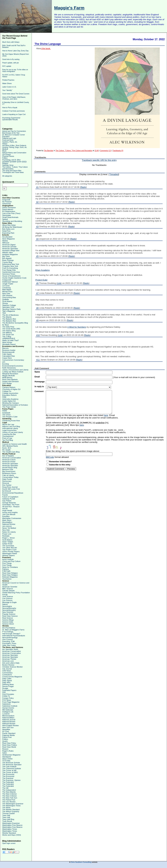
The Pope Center (9, 407)
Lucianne (6, 714)
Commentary (7, 673)
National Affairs (8, 718)
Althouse (6, 243)
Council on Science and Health (15, 444)
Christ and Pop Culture (11, 561)
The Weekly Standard (11, 810)
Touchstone (7, 579)
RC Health (6, 450)
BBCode (50, 457)
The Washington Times (11, 806)
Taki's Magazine (9, 311)
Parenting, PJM (8, 641)
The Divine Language (48, 44)
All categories (7, 176)
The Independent (9, 790)
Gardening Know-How (11, 272)
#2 (37, 202)
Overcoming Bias (9, 297)
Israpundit (6, 200)
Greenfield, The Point (11, 505)
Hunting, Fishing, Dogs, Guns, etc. (15, 147)
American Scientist (10, 587)
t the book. (46, 49)
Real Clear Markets (10, 380)
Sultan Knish (7, 544)
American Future (9, 460)
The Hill (5, 788)
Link (59, 283)
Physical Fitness (8, 156)
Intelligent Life (8, 712)
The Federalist (8, 782)
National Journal (9, 720)
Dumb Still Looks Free (11, 489)
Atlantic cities (8, 252)
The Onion (6, 415)
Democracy (7, 481)
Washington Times (10, 829)
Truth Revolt (7, 821)
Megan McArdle (9, 376)
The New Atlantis (9, 792)
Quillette (6, 299)
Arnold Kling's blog (10, 467)
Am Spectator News (10, 649)
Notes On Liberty (9, 532)
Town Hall (6, 815)
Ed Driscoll (7, 491)
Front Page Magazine (11, 702)
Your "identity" (7, 90)
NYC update (7, 66)
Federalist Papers (9, 690)
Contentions (7, 675)
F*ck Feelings (8, 632)
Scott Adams (7, 301)
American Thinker (9, 659)
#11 (38, 360)
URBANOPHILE (9, 338)
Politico (5, 739)
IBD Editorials (8, 710)
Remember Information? (60, 462)
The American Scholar (11, 763)
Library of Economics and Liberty (15, 370)
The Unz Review (9, 802)
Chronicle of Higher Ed (11, 389)
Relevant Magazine (10, 577)
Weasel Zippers (8, 555)
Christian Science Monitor (12, 667)
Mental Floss (7, 292)
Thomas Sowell (8, 813)
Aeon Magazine (8, 239)
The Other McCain (10, 548)
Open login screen (9, 843)
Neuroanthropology (10, 638)
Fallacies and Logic (9, 138)
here (106, 415)
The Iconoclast (8, 546)
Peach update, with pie (11, 63)
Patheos (6, 569)
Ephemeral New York (11, 264)
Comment (39, 391)
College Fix (7, 391)
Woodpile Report (9, 344)
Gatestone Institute (10, 706)
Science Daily (8, 622)
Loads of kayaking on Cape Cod (14, 114)
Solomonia (7, 204)
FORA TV (6, 696)
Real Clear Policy (9, 743)
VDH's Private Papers (11, 552)
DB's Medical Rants (10, 446)
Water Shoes (7, 83)
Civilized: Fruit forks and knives (14, 111)
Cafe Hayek (7, 354)
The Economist (8, 774)
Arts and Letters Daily (11, 663)
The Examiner (8, 778)
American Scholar (9, 247)
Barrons (5, 348)
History (5, 144)
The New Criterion (10, 794)
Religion (5, 163)
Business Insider (9, 350)
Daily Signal (7, 681)
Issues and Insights (10, 512)
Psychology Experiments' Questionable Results (11, 119)
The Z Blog (7, 337)
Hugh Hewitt (7, 510)
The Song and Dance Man (12, 171)
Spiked (5, 219)
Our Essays (7, 154)
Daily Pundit (7, 479)
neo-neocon (7, 526)
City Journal (7, 669)
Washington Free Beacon (12, 825)
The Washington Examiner (13, 804)
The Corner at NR (9, 770)
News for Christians (10, 567)
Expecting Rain (8, 233)
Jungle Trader (8, 284)
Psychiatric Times (9, 643)
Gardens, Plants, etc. (10, 142)
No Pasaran (7, 202)
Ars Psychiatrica (9, 628)
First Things (7, 563)
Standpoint (7, 757)
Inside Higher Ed (9, 401)
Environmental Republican (13, 493)
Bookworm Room (9, 473)
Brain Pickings (8, 260)
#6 (37, 283)
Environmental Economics (13, 366)
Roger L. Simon (8, 538)
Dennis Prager (8, 686)
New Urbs (6, 294)
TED (4, 313)
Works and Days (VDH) (12, 835)
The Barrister (49, 151)
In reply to (39, 387)
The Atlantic (7, 317)
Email (37, 377)
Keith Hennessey (9, 368)
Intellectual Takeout (10, 282)
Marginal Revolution (10, 374)
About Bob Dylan (9, 225)
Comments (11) (106, 151)
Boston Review (8, 665)
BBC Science (8, 589)
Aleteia (5, 241)
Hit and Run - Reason (11, 507)
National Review (9, 524)
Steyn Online (7, 759)
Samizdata (7, 215)
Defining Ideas (8, 684)
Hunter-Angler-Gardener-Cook (14, 278)
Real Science (8, 618)
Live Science (7, 598)
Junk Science (8, 596)
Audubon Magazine (10, 254)
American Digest (9, 245)
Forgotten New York (10, 266)
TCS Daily (6, 761)
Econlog (6, 364)
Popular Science (9, 614)
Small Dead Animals (10, 217)
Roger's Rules (8, 751)
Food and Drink (8, 140)
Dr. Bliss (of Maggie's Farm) (13, 630)
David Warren (8, 209)
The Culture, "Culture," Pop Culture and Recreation (74, 151)
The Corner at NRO (10, 772)
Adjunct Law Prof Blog (11, 426)
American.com (8, 661)
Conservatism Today (10, 477)
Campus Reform (9, 387)
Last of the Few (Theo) (11, 213)
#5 (37, 256)
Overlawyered (8, 436)
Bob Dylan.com (8, 229)
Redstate (6, 536)
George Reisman (9, 503)
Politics (5, 158)
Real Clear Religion (10, 573)
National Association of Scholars (15, 405)
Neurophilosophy (9, 610)
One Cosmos (8, 639)
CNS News (7, 671)
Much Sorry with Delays (11, 42)
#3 (37, 226)
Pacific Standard (9, 733)
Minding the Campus (11, 403)
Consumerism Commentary (13, 360)
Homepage (40, 382)
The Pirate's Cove (9, 550)
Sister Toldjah (8, 542)
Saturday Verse (8, 165)
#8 (37, 308)
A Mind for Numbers (77, 327)
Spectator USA (8, 307)
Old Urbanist (7, 295)
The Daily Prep (8, 327)
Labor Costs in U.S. (9, 87)
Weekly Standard (9, 833)
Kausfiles (6, 516)
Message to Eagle (9, 602)
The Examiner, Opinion (11, 780)
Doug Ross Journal (10, 487)
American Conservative (12, 458)
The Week (6, 808)
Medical (5, 149)
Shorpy (5, 303)
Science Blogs (8, 620)
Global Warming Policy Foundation (16, 593)
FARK (5, 411)
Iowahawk (6, 413)
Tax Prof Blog (8, 440)
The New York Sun (10, 798)
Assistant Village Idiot (11, 251)
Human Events (8, 708)
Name (37, 372)
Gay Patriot (7, 501)
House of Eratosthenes (11, 276)
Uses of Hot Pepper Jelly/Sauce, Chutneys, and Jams (14, 98)
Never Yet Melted (9, 528)
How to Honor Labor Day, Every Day (15, 51)
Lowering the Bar (9, 434)
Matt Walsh (7, 290)
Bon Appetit (7, 258)
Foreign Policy (8, 698)
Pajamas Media (8, 735)
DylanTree (6, 231)
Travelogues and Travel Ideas (13, 172)
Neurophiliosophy (9, 608)
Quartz (5, 741)
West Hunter (7, 342)
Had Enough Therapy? (11, 634)
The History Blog (9, 331)
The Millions (7, 333)
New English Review (10, 725)
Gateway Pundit (9, 499)
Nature (5, 604)
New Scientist (8, 612)
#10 (38, 335)
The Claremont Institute (12, 768)
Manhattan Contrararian (12, 518)
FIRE (4, 397)
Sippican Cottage (9, 305)
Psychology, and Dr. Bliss (11, 160)
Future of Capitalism (10, 497)
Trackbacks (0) (118, 151)
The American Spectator (12, 765)
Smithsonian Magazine (11, 755)
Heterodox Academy (10, 399)
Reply (83, 187)
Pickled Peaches (8, 80)
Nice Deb (6, 530)
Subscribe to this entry (60, 465)
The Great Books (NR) (11, 329)
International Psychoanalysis (14, 636)
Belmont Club (8, 469)
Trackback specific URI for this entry (99, 160)
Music (4, 151)
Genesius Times (9, 274)
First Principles (8, 694)
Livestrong (6, 288)
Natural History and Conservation (14, 153)
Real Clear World (9, 747)
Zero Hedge (7, 383)
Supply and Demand (10, 381)
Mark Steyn (7, 520)
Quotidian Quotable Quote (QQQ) (14, 162)
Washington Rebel (10, 553)
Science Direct (8, 624)
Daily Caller (7, 679)
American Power (9, 462)
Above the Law (8, 424)
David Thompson (9, 208)
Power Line (7, 534)
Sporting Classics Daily (11, 309)
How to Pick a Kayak (10, 108)
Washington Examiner (11, 823)
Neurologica (7, 606)
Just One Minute (9, 514)
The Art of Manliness (10, 315)
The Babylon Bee (9, 319)
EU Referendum (9, 211)
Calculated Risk (8, 356)
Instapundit (7, 280)
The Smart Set (8, 335)
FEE (4, 692)
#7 (37, 293)
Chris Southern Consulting (81, 862)
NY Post (6, 731)
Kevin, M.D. (7, 448)
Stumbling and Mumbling (12, 221)
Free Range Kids (9, 270)
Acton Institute (8, 559)
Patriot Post (7, 737)
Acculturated (7, 237)
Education (6, 137)
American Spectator (10, 249)
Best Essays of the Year (11, 133)
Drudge (5, 688)
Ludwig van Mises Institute (13, 372)
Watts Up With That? (11, 340)
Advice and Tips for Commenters (14, 131)
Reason (5, 749)
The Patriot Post (9, 800)
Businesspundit (8, 352)
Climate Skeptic (8, 591)
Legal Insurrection (9, 430)
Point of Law (7, 438)
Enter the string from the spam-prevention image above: (73, 451)
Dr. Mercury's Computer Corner (14, 135)
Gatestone (6, 704)
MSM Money (7, 378)
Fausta (5, 495)
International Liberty (10, 428)
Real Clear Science (10, 616)
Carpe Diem (7, 358)
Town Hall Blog (8, 819)
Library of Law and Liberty (13, 432)
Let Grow (6, 286)
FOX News (7, 700)
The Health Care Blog (11, 452)
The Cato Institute (9, 767)
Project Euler (41, 280)
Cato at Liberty (8, 475)
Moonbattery (7, 522)
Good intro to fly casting (11, 59)
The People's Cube (10, 417)
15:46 (97, 151)
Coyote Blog (7, 262)
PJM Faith (6, 571)
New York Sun (8, 727)
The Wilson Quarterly (11, 811)
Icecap (5, 595)
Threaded (114, 174)
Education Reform (9, 395)
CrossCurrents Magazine (12, 677)
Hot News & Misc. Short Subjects (14, 146)
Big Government (9, 471)
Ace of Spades (8, 456)
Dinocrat (6, 483)
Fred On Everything (10, 268)
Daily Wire (6, 682)
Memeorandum (8, 716)
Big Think (6, 256)
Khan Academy (42, 270)
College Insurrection (10, 393)
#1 (37, 187)
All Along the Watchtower (12, 227)
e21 (4, 362)
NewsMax (6, 729)
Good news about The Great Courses (16, 94)
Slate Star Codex (9, 645)
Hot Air (5, 509)
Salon (5, 753)
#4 (37, 239)
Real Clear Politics (10, 745)
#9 (37, 320)
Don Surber (7, 485)
